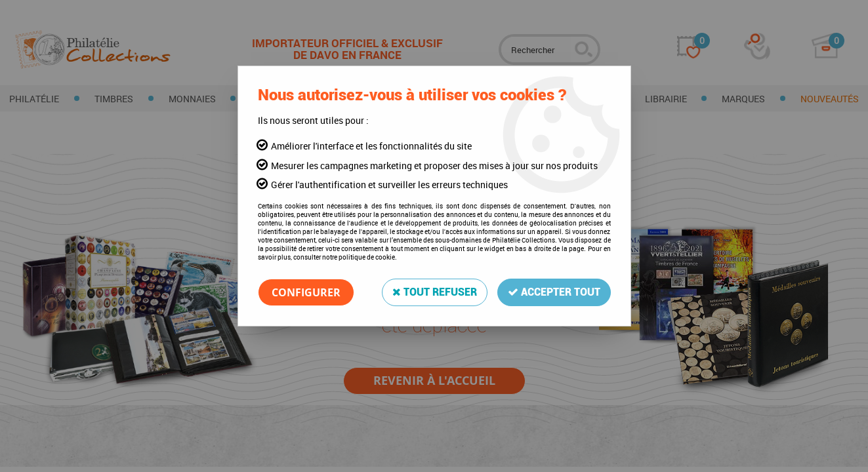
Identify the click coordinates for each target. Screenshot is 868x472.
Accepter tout (554, 292)
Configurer (306, 292)
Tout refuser (435, 292)
